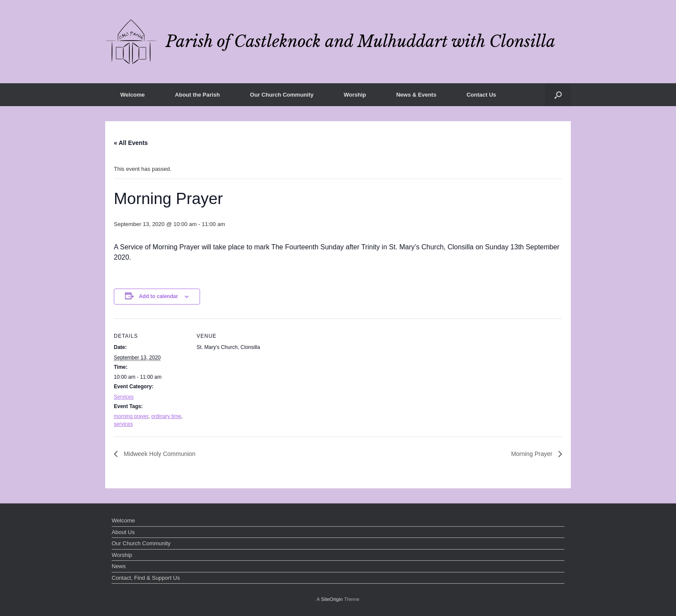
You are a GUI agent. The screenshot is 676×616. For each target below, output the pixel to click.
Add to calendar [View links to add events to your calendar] (158, 296)
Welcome (133, 95)
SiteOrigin (332, 599)
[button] (558, 95)
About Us (123, 532)
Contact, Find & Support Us (146, 578)
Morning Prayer (532, 454)
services (123, 424)
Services (124, 397)
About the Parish (197, 95)
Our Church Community (282, 95)
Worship (355, 95)
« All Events (131, 143)
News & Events (416, 95)
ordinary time (166, 416)
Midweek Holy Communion (159, 454)
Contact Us (481, 95)
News (119, 566)
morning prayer (131, 416)
